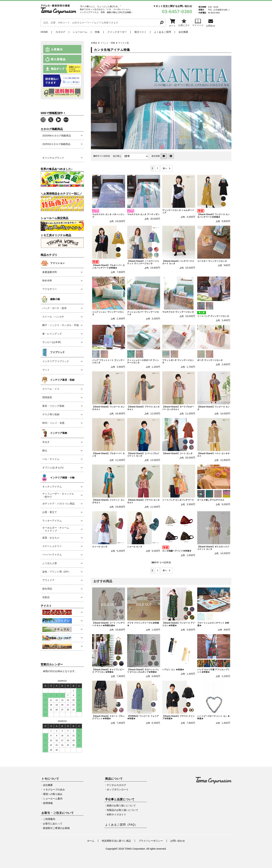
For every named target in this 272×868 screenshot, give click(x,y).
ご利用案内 (49, 819)
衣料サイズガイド (116, 815)
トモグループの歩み (54, 790)
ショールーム (80, 32)
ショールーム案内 (53, 799)
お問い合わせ (178, 841)
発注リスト (140, 32)
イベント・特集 (108, 43)
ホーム (91, 841)
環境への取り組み (53, 794)
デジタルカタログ (116, 785)
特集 (97, 32)
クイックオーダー (117, 32)
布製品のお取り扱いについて (122, 810)
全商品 (94, 43)
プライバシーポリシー (151, 841)
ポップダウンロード (118, 790)
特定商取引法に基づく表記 (116, 841)
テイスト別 (124, 43)
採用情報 (48, 803)
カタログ (60, 32)
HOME (44, 32)
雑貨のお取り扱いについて (121, 806)
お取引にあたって (53, 824)
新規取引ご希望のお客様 (56, 828)
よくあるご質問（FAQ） (121, 825)
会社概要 (183, 32)
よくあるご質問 (163, 32)
